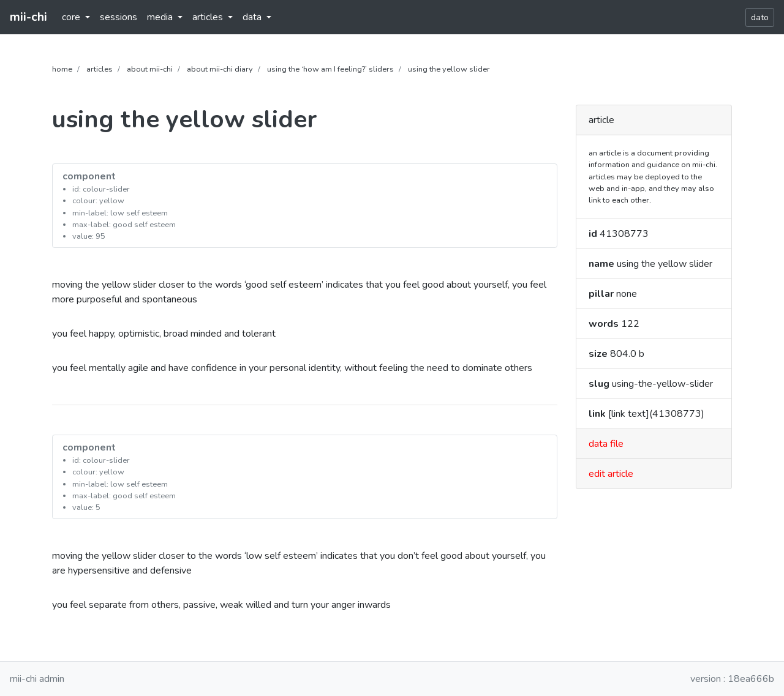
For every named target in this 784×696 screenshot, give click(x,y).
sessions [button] (119, 17)
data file (606, 444)
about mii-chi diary (220, 69)
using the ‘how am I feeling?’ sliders (330, 69)
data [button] (253, 17)
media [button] (161, 17)
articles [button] (209, 17)
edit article (611, 474)
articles (100, 69)
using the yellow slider (449, 69)
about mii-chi (150, 69)
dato (760, 17)
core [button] (72, 17)
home (62, 69)
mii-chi (28, 17)
